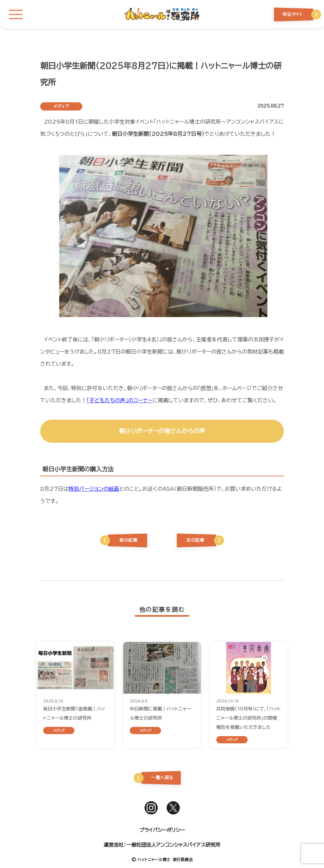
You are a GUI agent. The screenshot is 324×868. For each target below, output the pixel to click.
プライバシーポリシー (162, 830)
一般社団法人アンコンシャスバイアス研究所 (173, 845)
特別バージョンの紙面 (94, 489)
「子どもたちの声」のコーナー (120, 400)
